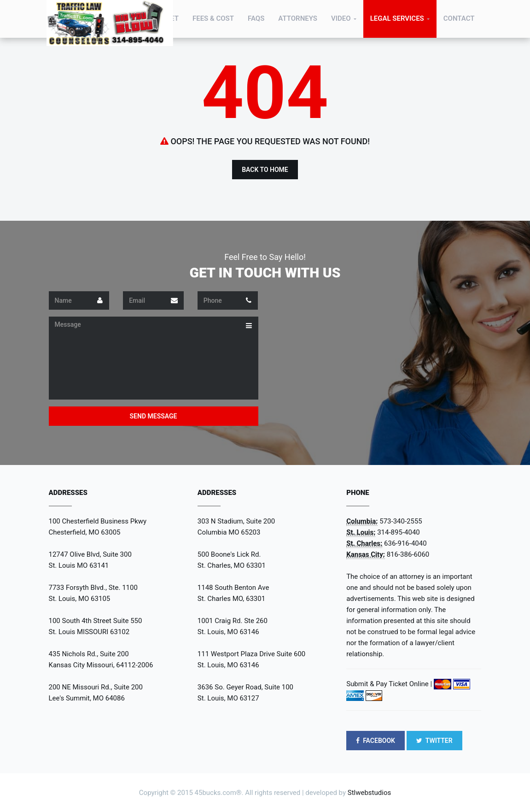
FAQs (256, 18)
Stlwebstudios (369, 793)
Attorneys (298, 18)
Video (341, 18)
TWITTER (434, 741)
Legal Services (397, 18)
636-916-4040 (405, 543)
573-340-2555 (401, 521)
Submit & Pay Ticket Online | (389, 684)
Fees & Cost (213, 18)
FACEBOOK (376, 741)
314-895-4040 (399, 532)
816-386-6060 (408, 554)
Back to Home (265, 170)
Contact (459, 18)
